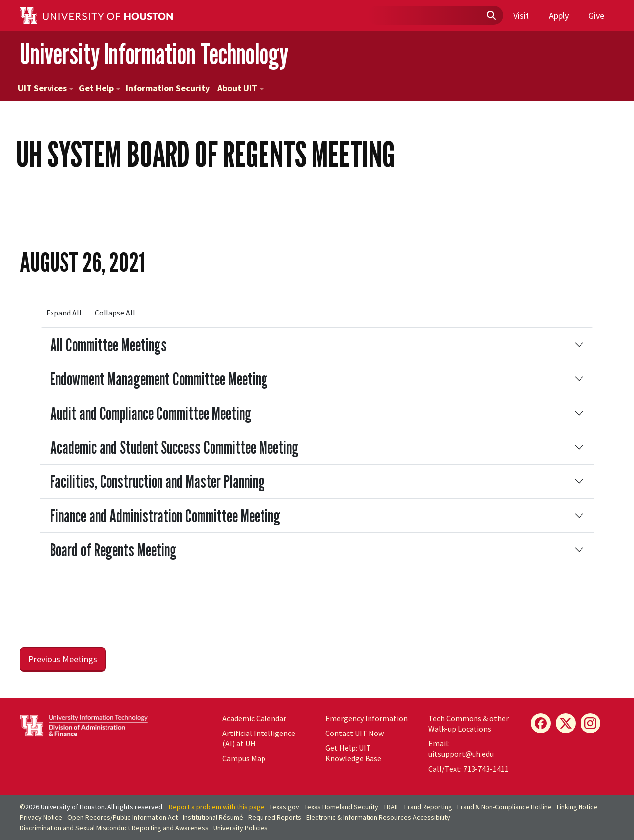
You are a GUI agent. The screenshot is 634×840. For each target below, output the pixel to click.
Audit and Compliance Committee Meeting (151, 413)
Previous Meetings (63, 659)
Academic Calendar (254, 718)
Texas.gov (284, 807)
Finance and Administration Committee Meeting (165, 515)
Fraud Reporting (428, 807)
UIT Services (46, 88)
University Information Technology (154, 54)
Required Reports (275, 817)
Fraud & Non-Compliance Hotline (504, 807)
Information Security (168, 88)
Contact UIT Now (355, 733)
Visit (521, 16)
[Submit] (491, 16)
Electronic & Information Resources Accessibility (378, 817)
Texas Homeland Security (341, 807)
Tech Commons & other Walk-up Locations (469, 723)
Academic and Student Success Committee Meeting (174, 447)
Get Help (100, 88)
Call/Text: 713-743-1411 (469, 769)
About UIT (240, 88)
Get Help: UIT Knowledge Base (353, 753)
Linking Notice (577, 807)
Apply (559, 16)
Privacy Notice (41, 817)
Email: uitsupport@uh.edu (461, 749)
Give (596, 16)
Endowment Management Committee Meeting (159, 379)
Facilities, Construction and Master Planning (158, 481)
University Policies (241, 828)
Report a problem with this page (217, 807)
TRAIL (391, 807)
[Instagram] (590, 723)
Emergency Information (367, 718)
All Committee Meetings (108, 344)
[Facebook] (541, 723)
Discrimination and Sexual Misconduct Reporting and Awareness (114, 828)
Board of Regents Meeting (113, 550)
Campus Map (244, 758)
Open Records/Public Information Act (123, 817)
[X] (566, 723)
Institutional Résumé (213, 817)
